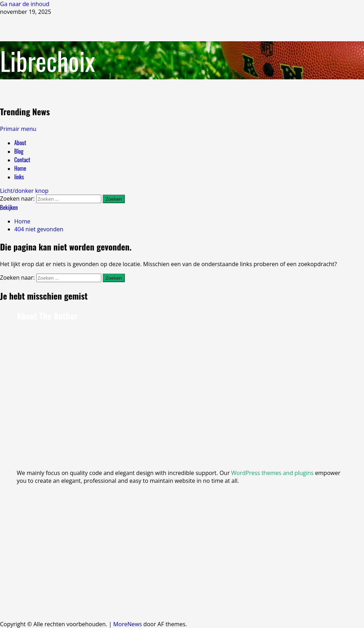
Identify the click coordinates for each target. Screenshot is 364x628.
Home (20, 168)
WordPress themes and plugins (272, 473)
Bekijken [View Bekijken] (9, 207)
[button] (18, 129)
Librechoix (47, 60)
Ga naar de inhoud (25, 4)
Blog (19, 151)
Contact (22, 160)
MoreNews (128, 624)
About (20, 143)
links (19, 177)
